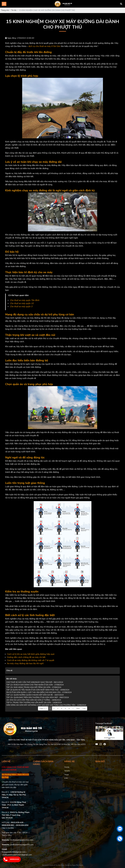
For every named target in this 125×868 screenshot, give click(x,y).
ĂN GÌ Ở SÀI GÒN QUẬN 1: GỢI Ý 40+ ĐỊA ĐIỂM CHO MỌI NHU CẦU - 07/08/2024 (39, 692)
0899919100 (14, 859)
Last (84, 708)
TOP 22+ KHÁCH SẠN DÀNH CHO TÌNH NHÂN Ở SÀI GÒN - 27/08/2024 (35, 685)
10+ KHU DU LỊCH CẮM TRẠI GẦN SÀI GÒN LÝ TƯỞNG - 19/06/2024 (34, 700)
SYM (66, 778)
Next (78, 708)
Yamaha (67, 771)
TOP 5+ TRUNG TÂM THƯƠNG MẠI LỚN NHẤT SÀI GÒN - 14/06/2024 (34, 702)
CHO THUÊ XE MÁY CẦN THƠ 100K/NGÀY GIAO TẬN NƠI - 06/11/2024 (35, 682)
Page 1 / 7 (43, 708)
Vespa (66, 775)
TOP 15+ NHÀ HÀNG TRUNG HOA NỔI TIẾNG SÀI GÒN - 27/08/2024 (34, 687)
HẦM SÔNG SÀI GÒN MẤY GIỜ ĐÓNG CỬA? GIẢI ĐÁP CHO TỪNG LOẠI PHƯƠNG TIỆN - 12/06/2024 (46, 705)
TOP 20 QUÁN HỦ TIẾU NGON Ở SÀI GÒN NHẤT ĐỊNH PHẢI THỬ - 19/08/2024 (38, 690)
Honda (67, 767)
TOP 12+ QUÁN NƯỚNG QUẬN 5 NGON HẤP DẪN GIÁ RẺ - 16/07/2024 (35, 695)
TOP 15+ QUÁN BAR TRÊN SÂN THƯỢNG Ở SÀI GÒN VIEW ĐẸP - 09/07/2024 (38, 697)
